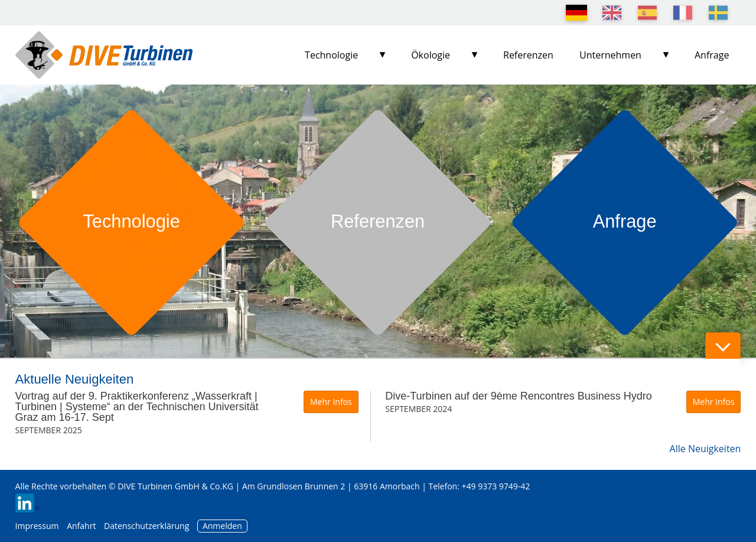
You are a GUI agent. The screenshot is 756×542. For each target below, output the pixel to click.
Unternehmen (610, 55)
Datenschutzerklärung (148, 526)
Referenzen (528, 55)
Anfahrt (81, 526)
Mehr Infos (331, 402)
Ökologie (431, 55)
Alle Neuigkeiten (706, 449)
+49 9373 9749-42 (496, 486)
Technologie (331, 55)
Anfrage (712, 55)
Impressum (37, 526)
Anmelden (222, 526)
